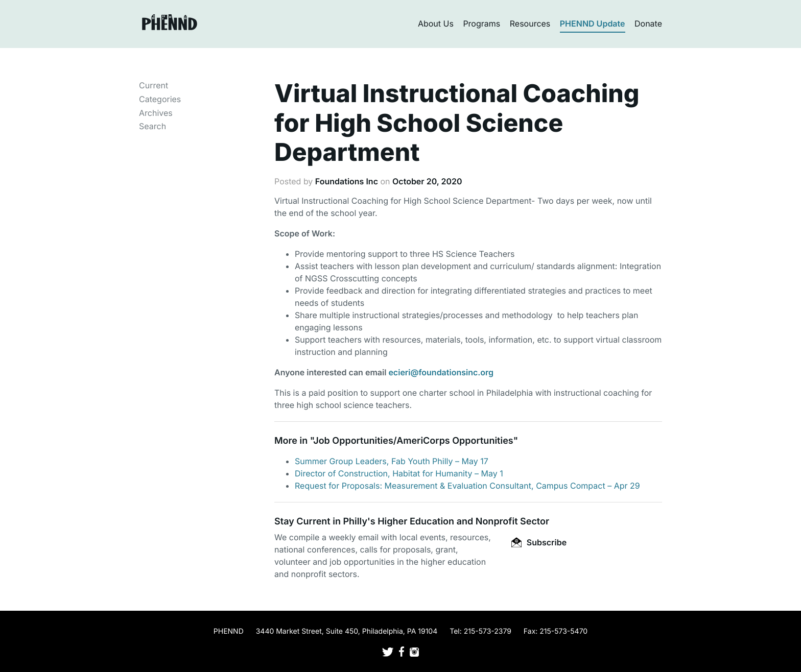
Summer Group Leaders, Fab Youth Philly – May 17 (392, 461)
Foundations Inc (347, 181)
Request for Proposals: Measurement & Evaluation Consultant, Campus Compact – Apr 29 (467, 486)
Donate (648, 23)
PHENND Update (593, 23)
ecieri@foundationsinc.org (441, 372)
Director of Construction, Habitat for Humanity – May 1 (399, 473)
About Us (436, 23)
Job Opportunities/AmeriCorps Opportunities (413, 441)
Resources (530, 23)
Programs (481, 23)
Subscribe (539, 542)
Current (154, 85)
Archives (156, 113)
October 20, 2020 (427, 181)
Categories (160, 99)
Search (152, 126)
